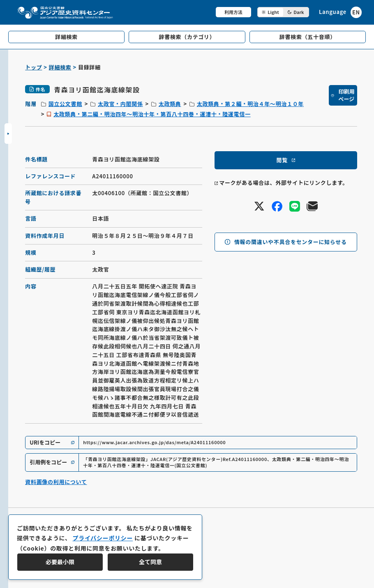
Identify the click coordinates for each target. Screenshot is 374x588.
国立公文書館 (65, 104)
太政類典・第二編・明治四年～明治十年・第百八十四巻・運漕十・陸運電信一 (152, 114)
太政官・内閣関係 (120, 104)
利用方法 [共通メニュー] (233, 12)
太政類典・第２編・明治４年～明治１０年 (250, 104)
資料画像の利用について (56, 482)
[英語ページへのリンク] (340, 12)
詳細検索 (60, 67)
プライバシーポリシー (103, 538)
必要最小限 (60, 562)
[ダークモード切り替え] (283, 12)
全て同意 (150, 562)
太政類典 (170, 104)
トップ (33, 67)
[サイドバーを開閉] (8, 134)
